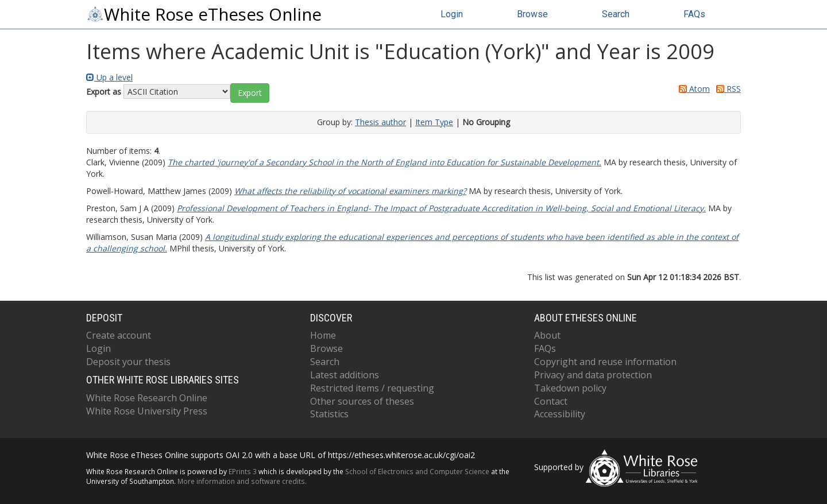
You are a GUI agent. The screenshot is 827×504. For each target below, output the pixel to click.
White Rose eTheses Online (204, 14)
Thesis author (380, 122)
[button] (250, 93)
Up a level (109, 77)
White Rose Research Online (147, 398)
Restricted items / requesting (372, 388)
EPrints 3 (243, 471)
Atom (692, 89)
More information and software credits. (242, 481)
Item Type (434, 122)
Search (616, 14)
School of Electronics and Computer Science (417, 471)
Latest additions (345, 375)
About (547, 335)
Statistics (329, 414)
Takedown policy (570, 388)
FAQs (694, 14)
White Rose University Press (147, 411)
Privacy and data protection (593, 375)
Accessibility (560, 414)
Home (323, 335)
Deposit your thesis (128, 362)
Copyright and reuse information (605, 362)
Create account (119, 335)
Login (452, 14)
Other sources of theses (362, 401)
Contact (551, 401)
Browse (532, 14)
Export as (104, 92)
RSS (726, 89)
